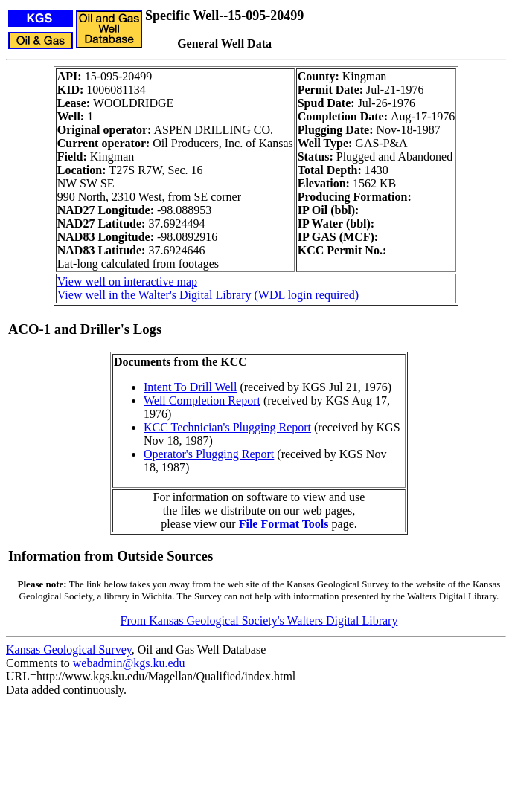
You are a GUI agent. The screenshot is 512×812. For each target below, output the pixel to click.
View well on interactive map (127, 281)
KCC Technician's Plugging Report (227, 427)
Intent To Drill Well (190, 387)
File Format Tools (284, 524)
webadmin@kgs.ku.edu (129, 663)
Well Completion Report (202, 400)
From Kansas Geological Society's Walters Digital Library (259, 621)
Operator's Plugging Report (209, 454)
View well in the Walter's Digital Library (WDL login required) (208, 295)
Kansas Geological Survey (69, 650)
